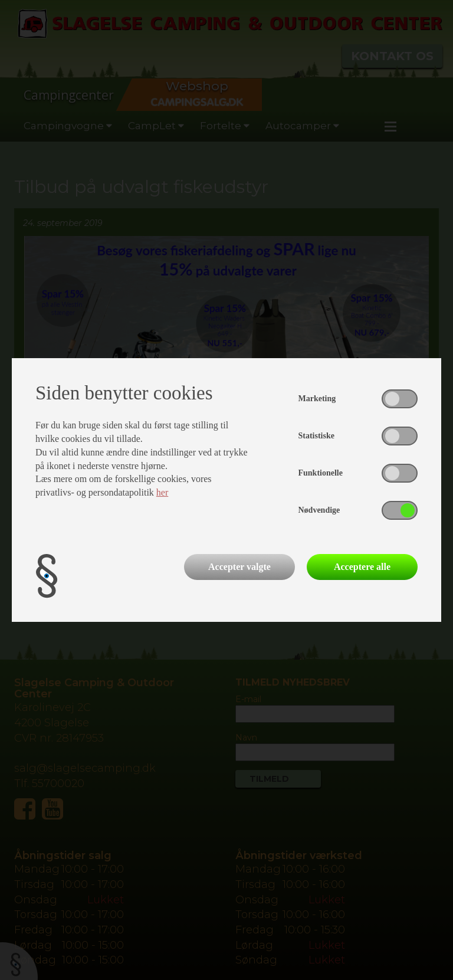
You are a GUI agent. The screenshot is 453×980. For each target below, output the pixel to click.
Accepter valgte (239, 567)
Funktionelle (321, 473)
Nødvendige (319, 510)
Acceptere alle (362, 567)
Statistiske (316, 436)
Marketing (317, 399)
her (162, 492)
